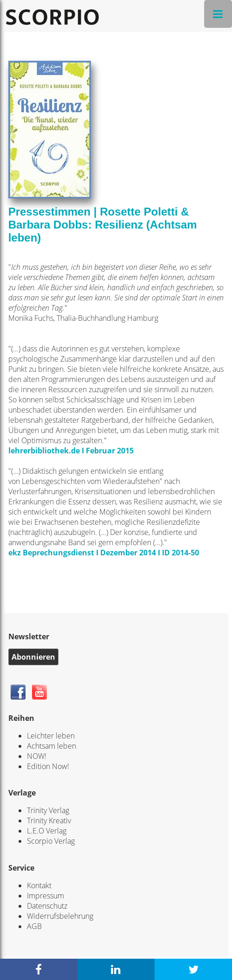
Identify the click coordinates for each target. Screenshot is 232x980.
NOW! (37, 756)
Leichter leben (51, 736)
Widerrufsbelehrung (60, 916)
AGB (34, 926)
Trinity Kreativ (49, 821)
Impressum (45, 896)
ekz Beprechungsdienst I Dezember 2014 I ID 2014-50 (104, 553)
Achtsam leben (52, 746)
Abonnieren (33, 657)
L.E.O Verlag (47, 831)
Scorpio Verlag (51, 841)
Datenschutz (47, 906)
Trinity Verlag (48, 810)
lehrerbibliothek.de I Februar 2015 (71, 451)
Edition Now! (48, 766)
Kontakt (39, 885)
